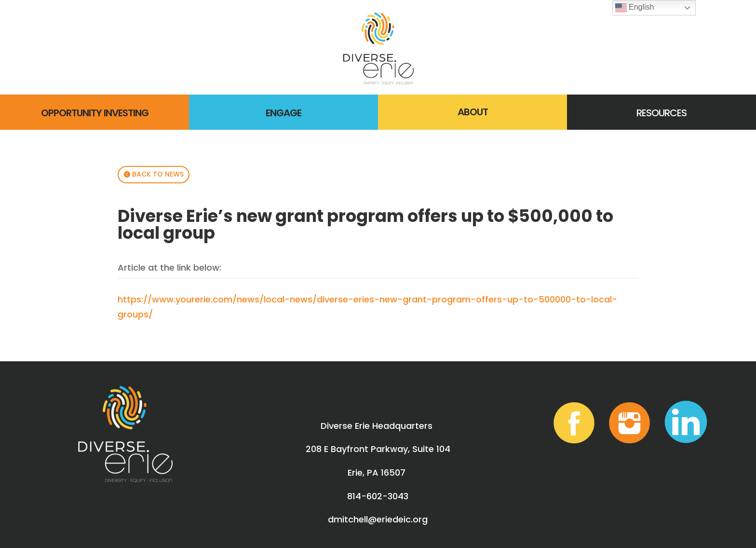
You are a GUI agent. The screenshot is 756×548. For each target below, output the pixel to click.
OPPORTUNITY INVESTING (95, 113)
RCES (675, 113)
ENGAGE (283, 113)
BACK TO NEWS (158, 174)
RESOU (650, 113)
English (635, 8)
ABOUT (473, 112)
